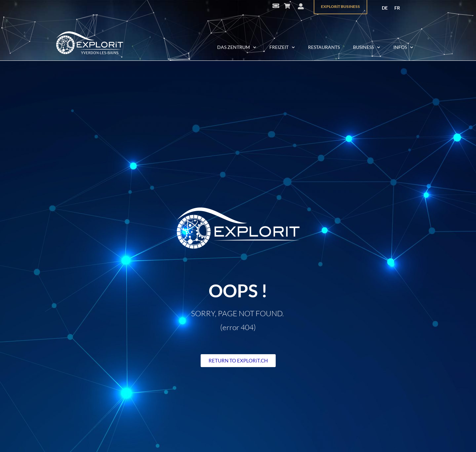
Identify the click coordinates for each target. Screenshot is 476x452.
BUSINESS (367, 48)
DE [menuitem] (385, 8)
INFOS (403, 48)
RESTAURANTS (324, 47)
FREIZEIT (282, 48)
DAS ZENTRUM (237, 48)
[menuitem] (385, 8)
